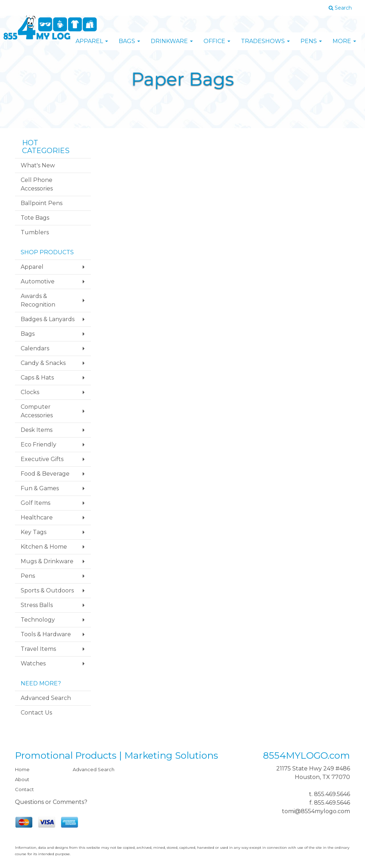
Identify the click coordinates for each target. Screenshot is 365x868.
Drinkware (172, 46)
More (344, 46)
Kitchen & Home (44, 547)
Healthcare (37, 517)
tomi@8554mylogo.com (316, 811)
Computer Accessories (37, 411)
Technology (38, 620)
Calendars (35, 348)
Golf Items (35, 503)
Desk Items (37, 430)
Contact (24, 789)
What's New (38, 165)
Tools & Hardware (46, 634)
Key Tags (34, 532)
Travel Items (38, 649)
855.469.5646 (332, 794)
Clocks (30, 392)
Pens (311, 46)
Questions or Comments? (51, 802)
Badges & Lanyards (48, 319)
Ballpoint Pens (42, 203)
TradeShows (265, 46)
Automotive (38, 281)
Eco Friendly (38, 445)
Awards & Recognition (38, 300)
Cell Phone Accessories (37, 184)
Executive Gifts (42, 459)
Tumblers (35, 232)
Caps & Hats (37, 378)
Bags (129, 46)
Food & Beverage (45, 474)
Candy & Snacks (43, 363)
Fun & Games (40, 488)
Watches (33, 663)
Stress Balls (37, 605)
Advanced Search (46, 698)
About (22, 779)
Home (22, 769)
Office (217, 46)
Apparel (92, 46)
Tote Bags (35, 218)
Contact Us (36, 713)
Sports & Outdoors (47, 590)
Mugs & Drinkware (47, 561)
